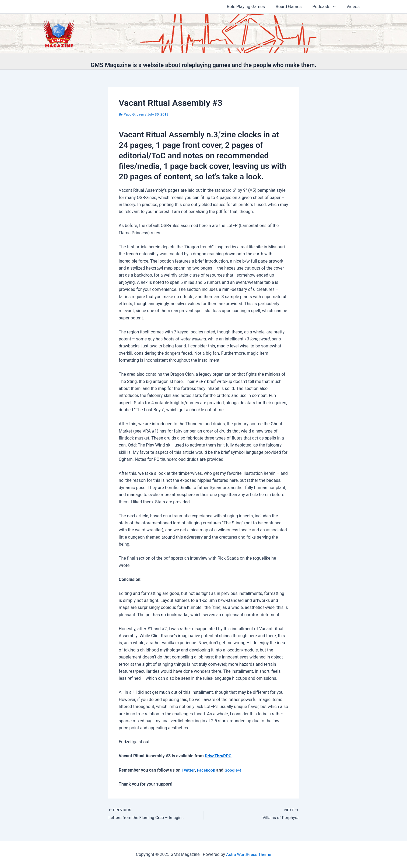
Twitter (188, 770)
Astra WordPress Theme (248, 854)
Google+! (234, 770)
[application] (336, 7)
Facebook (206, 770)
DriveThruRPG (219, 756)
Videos (354, 7)
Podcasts (327, 7)
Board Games (294, 7)
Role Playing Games (254, 7)
